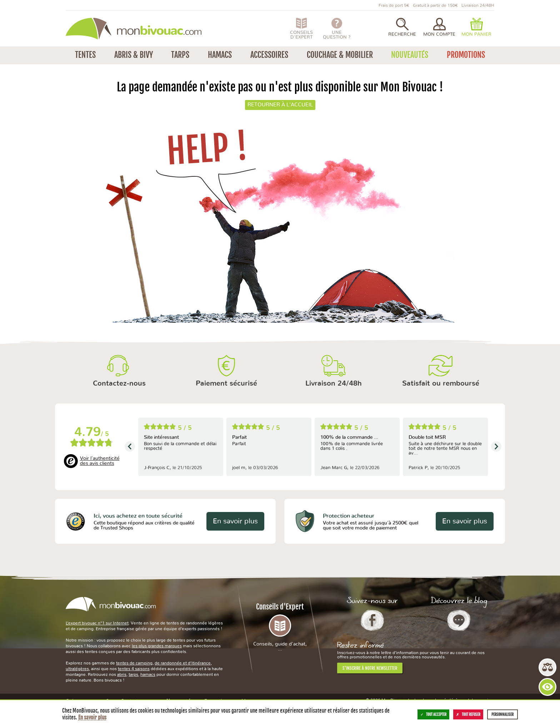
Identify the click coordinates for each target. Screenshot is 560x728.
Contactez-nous (119, 383)
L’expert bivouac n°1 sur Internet (97, 623)
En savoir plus (235, 521)
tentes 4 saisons (134, 669)
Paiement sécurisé (226, 383)
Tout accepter (433, 714)
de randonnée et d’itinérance (183, 663)
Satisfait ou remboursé (441, 383)
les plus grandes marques (157, 646)
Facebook (372, 620)
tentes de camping (134, 663)
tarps (133, 674)
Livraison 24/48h (334, 383)
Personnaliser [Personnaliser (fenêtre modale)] (502, 714)
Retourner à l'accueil (280, 105)
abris (122, 674)
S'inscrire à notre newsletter (370, 668)
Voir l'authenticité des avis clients (100, 461)
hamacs (148, 674)
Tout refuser (468, 714)
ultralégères (77, 669)
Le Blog (459, 620)
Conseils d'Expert (280, 627)
